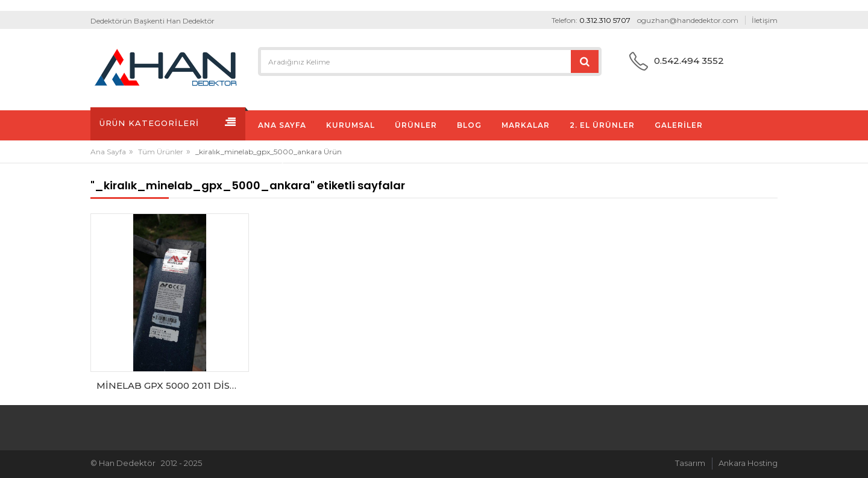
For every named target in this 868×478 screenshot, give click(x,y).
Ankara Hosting (748, 463)
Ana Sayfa (108, 152)
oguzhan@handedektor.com (688, 20)
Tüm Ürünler (161, 152)
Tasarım (690, 463)
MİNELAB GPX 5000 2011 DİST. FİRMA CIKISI (173, 385)
